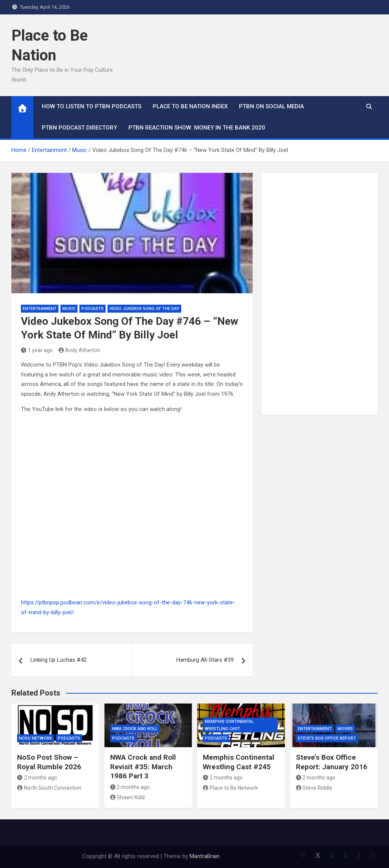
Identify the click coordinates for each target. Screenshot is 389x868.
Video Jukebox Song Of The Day (144, 309)
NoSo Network (36, 738)
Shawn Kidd (128, 797)
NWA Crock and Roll (135, 729)
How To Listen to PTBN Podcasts (92, 106)
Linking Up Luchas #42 (59, 660)
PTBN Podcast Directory (79, 128)
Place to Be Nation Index (190, 106)
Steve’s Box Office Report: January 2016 (332, 762)
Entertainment (40, 309)
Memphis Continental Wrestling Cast (229, 725)
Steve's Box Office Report (327, 738)
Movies (345, 729)
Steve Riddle (314, 788)
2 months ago (37, 778)
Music (69, 309)
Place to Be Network (230, 788)
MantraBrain (205, 856)
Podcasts (93, 309)
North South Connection (49, 788)
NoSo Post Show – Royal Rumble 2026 (49, 762)
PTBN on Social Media (271, 106)
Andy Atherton (80, 350)
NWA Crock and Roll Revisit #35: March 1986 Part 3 (143, 767)
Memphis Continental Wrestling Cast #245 (239, 762)
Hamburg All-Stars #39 (205, 660)
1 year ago (37, 350)
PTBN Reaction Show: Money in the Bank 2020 (197, 128)
